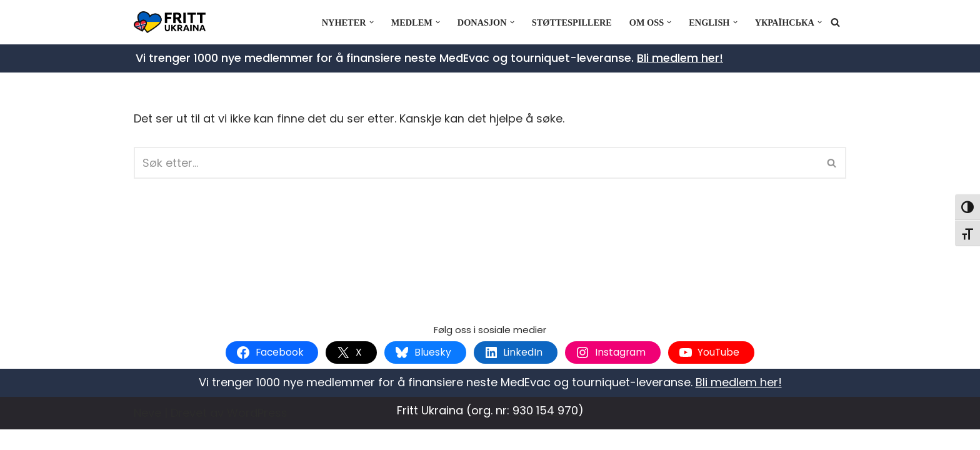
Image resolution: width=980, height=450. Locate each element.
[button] (370, 22)
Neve (147, 433)
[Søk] (835, 22)
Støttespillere (571, 22)
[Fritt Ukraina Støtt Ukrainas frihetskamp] (173, 22)
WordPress (257, 433)
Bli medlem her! (680, 58)
